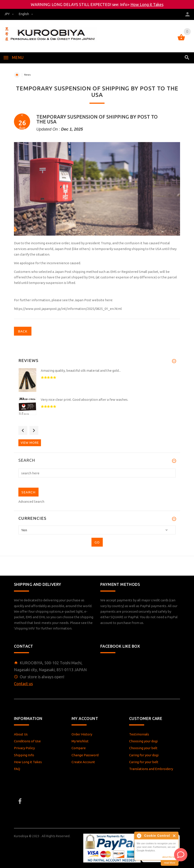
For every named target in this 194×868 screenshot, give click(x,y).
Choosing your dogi (143, 741)
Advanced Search (31, 501)
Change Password (85, 755)
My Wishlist (80, 741)
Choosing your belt (143, 748)
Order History (82, 734)
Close (174, 836)
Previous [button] (23, 430)
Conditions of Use (27, 741)
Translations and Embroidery (151, 769)
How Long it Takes (147, 4)
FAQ (17, 769)
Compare (79, 748)
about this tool (169, 857)
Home (17, 75)
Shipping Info (24, 755)
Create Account (83, 762)
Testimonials (139, 734)
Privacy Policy (24, 748)
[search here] (97, 473)
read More (170, 863)
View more (30, 443)
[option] (97, 381)
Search (27, 460)
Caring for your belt (144, 762)
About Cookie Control (139, 836)
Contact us (23, 684)
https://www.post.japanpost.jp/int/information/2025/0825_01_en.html (68, 309)
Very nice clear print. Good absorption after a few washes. (84, 400)
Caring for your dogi (144, 755)
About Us (21, 734)
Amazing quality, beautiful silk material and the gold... (81, 370)
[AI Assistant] (181, 855)
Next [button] (34, 430)
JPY (9, 14)
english (26, 14)
